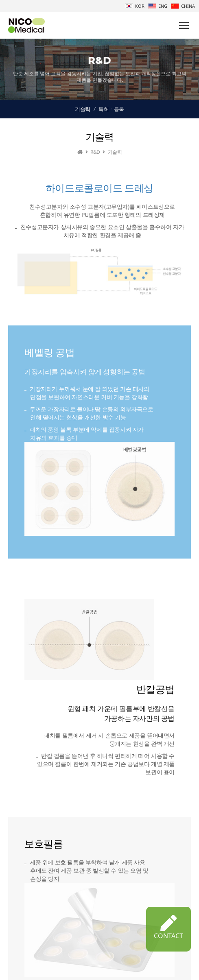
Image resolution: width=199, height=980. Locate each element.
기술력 (83, 109)
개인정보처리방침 (114, 962)
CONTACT (168, 928)
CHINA (183, 6)
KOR (135, 6)
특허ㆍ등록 (111, 109)
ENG (158, 6)
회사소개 (76, 962)
